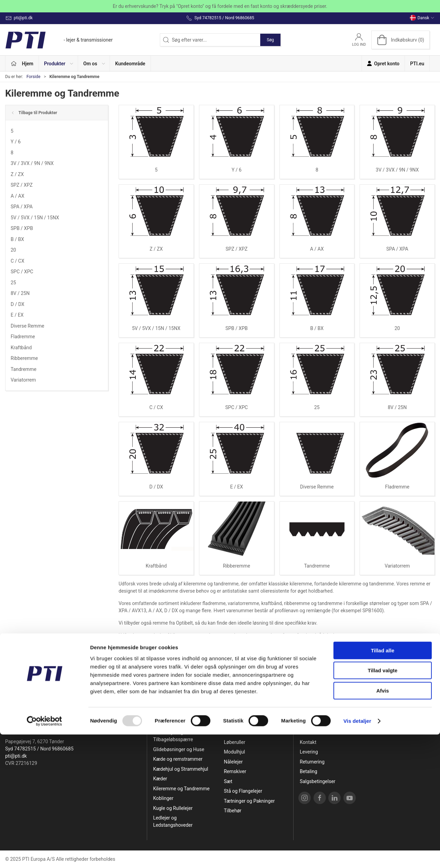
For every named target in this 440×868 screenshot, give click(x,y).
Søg (270, 40)
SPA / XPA (22, 207)
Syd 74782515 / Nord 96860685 (39, 749)
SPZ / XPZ (22, 185)
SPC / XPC (22, 272)
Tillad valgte (383, 804)
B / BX (17, 239)
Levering (309, 752)
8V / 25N (20, 293)
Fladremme (23, 337)
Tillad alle (383, 784)
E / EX (17, 315)
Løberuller (234, 742)
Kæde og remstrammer (178, 759)
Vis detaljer (357, 854)
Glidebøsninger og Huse (179, 749)
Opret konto (312, 723)
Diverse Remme (27, 326)
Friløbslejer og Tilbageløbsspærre (173, 736)
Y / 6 (16, 142)
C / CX (18, 261)
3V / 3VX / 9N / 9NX (32, 163)
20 (13, 250)
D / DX (18, 304)
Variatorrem (23, 380)
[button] (58, 63)
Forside (34, 77)
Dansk (422, 18)
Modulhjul (234, 752)
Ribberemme (24, 358)
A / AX (18, 196)
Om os (307, 732)
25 (13, 283)
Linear (230, 732)
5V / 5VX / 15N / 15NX (35, 218)
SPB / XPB (22, 228)
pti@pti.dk (16, 756)
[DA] (59, 40)
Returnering (312, 762)
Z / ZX (17, 174)
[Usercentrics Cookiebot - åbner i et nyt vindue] (45, 855)
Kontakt (308, 742)
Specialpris (165, 723)
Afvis (383, 824)
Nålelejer (233, 762)
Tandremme (24, 369)
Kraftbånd (21, 348)
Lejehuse (233, 723)
